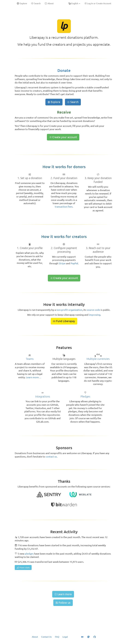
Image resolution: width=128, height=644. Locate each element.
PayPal (74, 263)
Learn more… (34, 377)
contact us (51, 457)
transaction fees (64, 207)
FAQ (57, 637)
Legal (65, 637)
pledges (29, 554)
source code (93, 310)
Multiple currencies (98, 359)
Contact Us (46, 637)
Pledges (85, 396)
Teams (30, 359)
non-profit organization (69, 310)
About (35, 637)
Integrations (43, 396)
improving (95, 315)
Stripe (62, 263)
